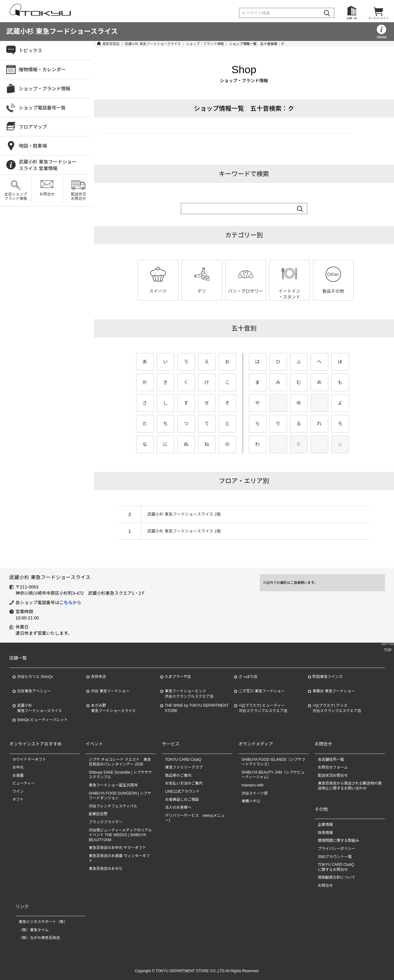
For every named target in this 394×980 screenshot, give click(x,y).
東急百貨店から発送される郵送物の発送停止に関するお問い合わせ (350, 786)
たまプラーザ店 (178, 677)
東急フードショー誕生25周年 (113, 785)
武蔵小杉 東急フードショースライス (62, 31)
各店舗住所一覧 (331, 760)
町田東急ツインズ (328, 677)
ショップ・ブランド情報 (205, 44)
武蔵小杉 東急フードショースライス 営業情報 (48, 165)
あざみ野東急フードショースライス (113, 708)
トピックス (31, 51)
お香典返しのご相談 (182, 800)
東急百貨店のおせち (106, 869)
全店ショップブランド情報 (16, 196)
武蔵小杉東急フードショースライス (40, 708)
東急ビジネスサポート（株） (43, 922)
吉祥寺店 (99, 677)
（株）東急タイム (34, 930)
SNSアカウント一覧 (335, 857)
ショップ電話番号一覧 (42, 108)
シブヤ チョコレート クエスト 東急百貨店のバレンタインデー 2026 (120, 762)
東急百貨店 (111, 44)
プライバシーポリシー (337, 849)
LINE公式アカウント (183, 791)
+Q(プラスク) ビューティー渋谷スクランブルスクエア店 (263, 708)
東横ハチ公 (251, 801)
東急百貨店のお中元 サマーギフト (118, 848)
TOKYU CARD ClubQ (183, 760)
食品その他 (333, 291)
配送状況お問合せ (78, 196)
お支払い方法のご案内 (184, 783)
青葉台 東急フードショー (334, 691)
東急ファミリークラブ (184, 767)
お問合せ (47, 194)
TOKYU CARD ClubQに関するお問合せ (336, 867)
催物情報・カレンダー (42, 70)
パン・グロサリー (246, 291)
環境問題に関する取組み (339, 841)
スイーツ (158, 291)
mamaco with (253, 785)
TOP (388, 650)
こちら (66, 603)
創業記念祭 (98, 814)
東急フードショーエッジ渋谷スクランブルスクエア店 (189, 694)
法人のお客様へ (178, 807)
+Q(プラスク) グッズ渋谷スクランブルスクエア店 (337, 708)
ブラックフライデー (106, 822)
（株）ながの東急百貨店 (39, 938)
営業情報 (381, 37)
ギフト (18, 800)
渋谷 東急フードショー (110, 691)
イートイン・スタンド (289, 294)
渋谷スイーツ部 (255, 793)
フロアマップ (33, 127)
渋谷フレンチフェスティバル (113, 806)
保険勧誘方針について (337, 877)
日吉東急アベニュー (34, 691)
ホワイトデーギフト (29, 760)
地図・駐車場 (33, 146)
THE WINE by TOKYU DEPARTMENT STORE (197, 708)
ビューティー (24, 783)
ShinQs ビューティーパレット (43, 720)
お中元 (18, 767)
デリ (202, 291)
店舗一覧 (352, 18)
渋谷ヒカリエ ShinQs (35, 677)
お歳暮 (18, 775)
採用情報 (325, 833)
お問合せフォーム (333, 767)
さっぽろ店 (248, 677)
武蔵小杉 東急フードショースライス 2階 (184, 514)
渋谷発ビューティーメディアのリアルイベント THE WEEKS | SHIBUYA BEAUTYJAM (120, 835)
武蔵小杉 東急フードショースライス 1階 (184, 531)
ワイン (18, 791)
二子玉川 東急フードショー (262, 691)
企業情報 (325, 825)
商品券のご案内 (178, 775)
